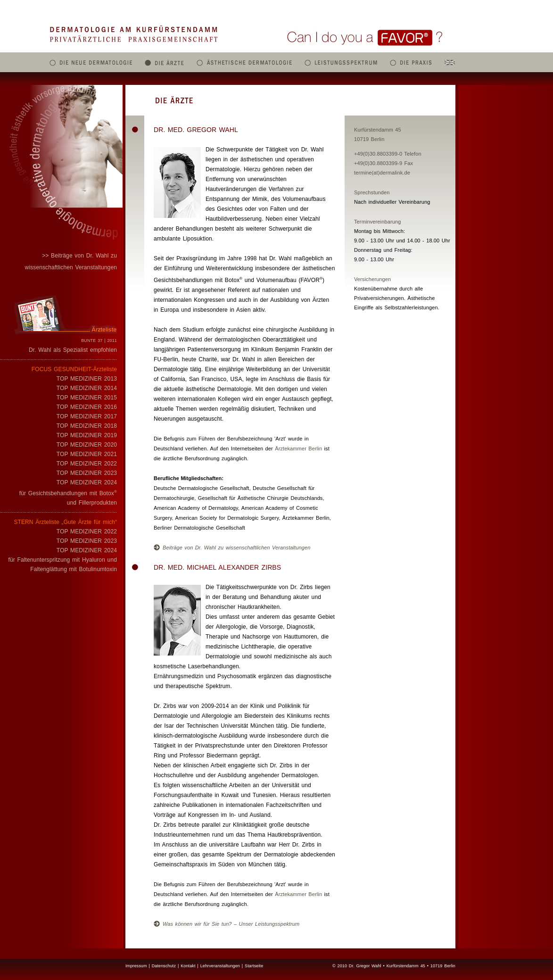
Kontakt (188, 966)
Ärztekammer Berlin (298, 448)
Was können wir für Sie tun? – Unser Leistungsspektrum (227, 924)
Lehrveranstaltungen (220, 966)
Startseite (254, 966)
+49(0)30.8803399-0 (378, 154)
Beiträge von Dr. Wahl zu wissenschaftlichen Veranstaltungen (232, 548)
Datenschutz (164, 966)
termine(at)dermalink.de (382, 173)
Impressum (136, 966)
